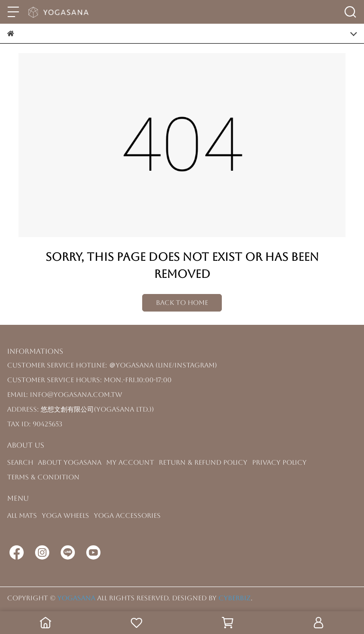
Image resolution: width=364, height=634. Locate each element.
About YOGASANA (70, 462)
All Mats (22, 515)
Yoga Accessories (127, 515)
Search (20, 462)
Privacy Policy (279, 462)
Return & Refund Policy (203, 462)
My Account (130, 462)
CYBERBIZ (235, 598)
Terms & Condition (43, 477)
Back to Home (182, 303)
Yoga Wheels (65, 515)
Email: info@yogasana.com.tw (65, 395)
